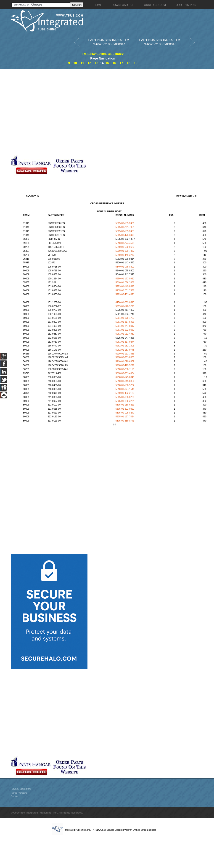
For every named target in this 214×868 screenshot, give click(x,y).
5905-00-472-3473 (125, 235)
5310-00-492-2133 (125, 393)
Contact (15, 796)
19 (136, 63)
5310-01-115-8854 (125, 381)
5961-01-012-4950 (125, 334)
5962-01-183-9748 (125, 350)
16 (114, 63)
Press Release (19, 793)
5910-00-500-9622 (125, 247)
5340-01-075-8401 (125, 267)
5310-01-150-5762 (125, 385)
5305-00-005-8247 (125, 413)
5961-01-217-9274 (125, 342)
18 (129, 63)
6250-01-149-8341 (125, 377)
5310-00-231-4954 (125, 373)
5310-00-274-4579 (125, 243)
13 (97, 63)
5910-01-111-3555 (125, 354)
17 (122, 63)
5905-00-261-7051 (125, 227)
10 (75, 63)
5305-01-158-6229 (125, 405)
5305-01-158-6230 (125, 397)
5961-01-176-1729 (125, 318)
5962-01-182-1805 (125, 346)
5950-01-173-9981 (125, 279)
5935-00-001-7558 (125, 291)
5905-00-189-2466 (125, 223)
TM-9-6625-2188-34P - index (103, 54)
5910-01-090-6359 (125, 361)
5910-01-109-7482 (125, 251)
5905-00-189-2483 (125, 231)
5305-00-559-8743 (125, 421)
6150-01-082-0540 (125, 302)
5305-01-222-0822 (125, 409)
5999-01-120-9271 (125, 306)
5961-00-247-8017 (125, 326)
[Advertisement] (49, 112)
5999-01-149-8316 (125, 286)
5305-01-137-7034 (125, 417)
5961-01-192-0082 (125, 330)
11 (82, 63)
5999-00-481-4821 (125, 294)
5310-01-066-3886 (125, 283)
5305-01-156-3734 (125, 401)
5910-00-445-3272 (125, 255)
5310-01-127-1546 (125, 389)
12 (90, 63)
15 (107, 63)
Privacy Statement (21, 789)
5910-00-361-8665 (125, 357)
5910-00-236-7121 (125, 369)
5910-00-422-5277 (125, 365)
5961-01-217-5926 (125, 322)
